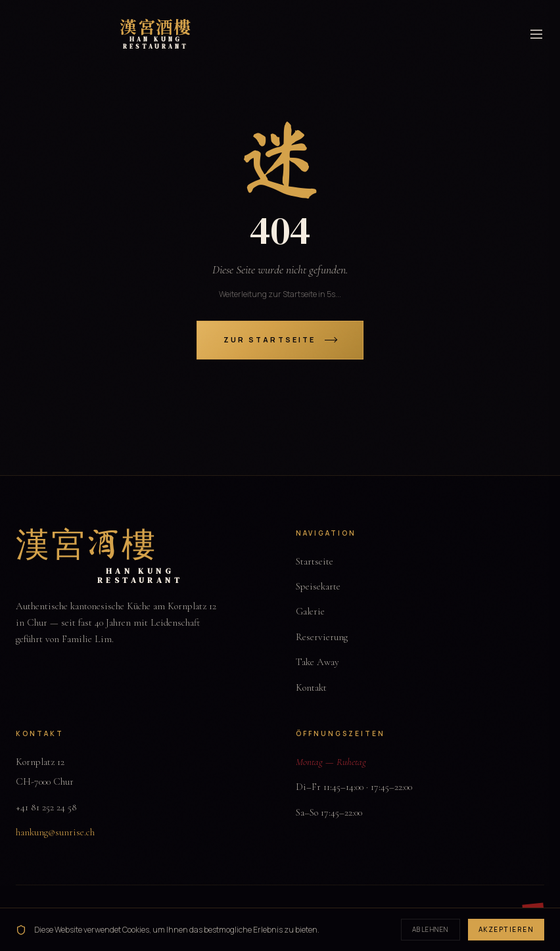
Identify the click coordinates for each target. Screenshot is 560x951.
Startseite (315, 561)
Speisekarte (318, 586)
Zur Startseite (280, 339)
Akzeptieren (506, 929)
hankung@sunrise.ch (55, 832)
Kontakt (311, 687)
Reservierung (322, 637)
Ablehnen (431, 929)
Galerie (310, 611)
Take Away (317, 662)
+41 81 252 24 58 (46, 807)
